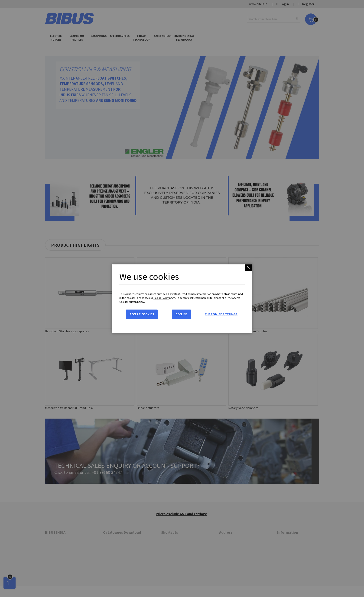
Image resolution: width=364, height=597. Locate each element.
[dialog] (182, 298)
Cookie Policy (161, 298)
